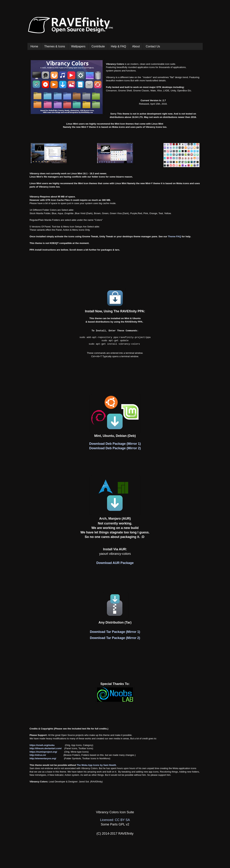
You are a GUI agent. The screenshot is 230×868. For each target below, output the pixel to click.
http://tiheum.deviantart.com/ (46, 748)
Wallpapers (78, 46)
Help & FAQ (118, 46)
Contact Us (153, 46)
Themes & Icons (55, 46)
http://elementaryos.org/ (43, 758)
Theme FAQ (174, 236)
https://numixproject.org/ (43, 752)
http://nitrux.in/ (38, 755)
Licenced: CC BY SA (115, 820)
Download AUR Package (115, 563)
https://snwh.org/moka (42, 745)
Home (34, 46)
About (136, 46)
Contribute (98, 46)
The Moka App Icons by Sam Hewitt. (97, 765)
